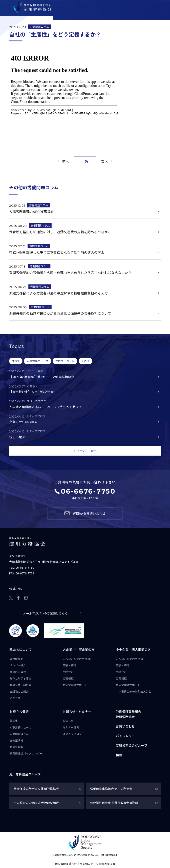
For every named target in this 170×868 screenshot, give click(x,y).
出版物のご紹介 (19, 691)
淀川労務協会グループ (132, 745)
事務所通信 (26, 753)
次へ (104, 161)
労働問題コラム (39, 27)
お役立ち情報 (19, 712)
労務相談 (68, 678)
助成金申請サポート (75, 685)
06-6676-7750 (25, 567)
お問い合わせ (125, 726)
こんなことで (78, 659)
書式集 (14, 721)
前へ (66, 161)
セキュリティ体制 (20, 678)
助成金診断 (16, 747)
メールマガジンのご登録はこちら (45, 613)
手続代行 (68, 672)
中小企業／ (133, 650)
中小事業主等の (134, 692)
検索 (119, 755)
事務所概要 (16, 659)
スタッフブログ (72, 734)
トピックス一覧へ (85, 451)
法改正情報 (16, 740)
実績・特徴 (70, 665)
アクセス (15, 698)
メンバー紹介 (18, 665)
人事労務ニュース (20, 727)
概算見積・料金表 (20, 685)
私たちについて (21, 649)
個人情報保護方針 (66, 864)
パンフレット (125, 736)
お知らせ (68, 721)
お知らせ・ (77, 712)
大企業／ (79, 650)
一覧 (85, 161)
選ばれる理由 (18, 672)
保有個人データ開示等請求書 (97, 864)
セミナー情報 (71, 727)
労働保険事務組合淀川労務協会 (128, 714)
